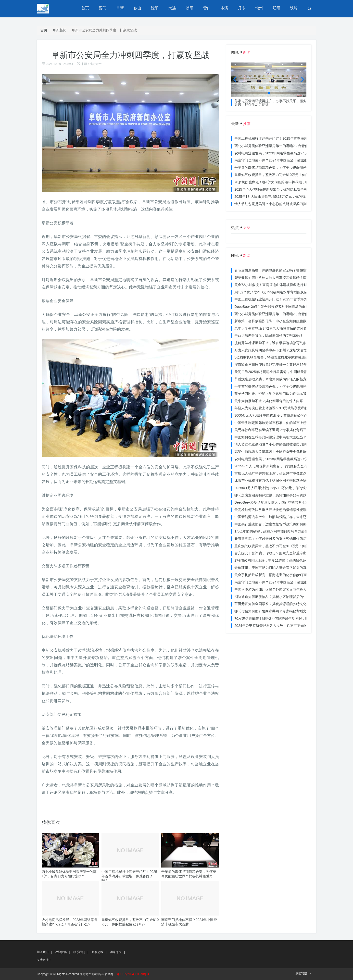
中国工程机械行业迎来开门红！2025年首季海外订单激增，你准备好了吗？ (129, 876)
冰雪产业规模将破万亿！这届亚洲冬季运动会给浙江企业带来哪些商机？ (289, 481)
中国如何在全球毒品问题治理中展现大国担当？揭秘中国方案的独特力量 (289, 437)
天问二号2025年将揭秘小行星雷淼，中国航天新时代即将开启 (281, 372)
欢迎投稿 (61, 952)
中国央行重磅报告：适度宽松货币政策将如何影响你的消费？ (281, 524)
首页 (88, 8)
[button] (269, 93)
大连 (174, 8)
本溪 (225, 8)
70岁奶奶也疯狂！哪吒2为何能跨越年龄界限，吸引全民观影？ (282, 182)
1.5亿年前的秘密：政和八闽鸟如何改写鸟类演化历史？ (276, 531)
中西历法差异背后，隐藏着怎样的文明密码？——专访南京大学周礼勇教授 (291, 335)
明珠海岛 (116, 952)
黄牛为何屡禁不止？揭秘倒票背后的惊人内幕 (269, 401)
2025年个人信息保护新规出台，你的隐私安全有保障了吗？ (279, 189)
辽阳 (277, 8)
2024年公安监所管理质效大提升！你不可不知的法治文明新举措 (283, 626)
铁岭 (294, 8)
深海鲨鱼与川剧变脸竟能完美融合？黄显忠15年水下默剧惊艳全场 (284, 365)
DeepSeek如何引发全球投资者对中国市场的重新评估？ (277, 307)
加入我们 (43, 952)
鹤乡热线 (97, 952)
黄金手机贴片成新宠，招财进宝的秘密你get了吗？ (273, 575)
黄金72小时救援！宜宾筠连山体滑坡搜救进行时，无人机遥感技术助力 (288, 285)
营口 (208, 8)
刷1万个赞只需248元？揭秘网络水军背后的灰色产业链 (276, 292)
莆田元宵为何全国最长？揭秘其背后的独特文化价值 (274, 604)
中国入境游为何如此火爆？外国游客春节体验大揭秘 (274, 589)
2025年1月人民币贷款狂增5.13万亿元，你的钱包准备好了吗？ (282, 197)
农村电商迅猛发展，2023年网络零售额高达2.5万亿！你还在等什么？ (287, 153)
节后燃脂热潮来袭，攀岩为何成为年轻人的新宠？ (272, 379)
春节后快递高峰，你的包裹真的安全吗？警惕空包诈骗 (276, 270)
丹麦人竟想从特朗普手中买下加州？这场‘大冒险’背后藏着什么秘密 (285, 350)
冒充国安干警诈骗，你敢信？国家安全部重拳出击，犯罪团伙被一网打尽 (289, 553)
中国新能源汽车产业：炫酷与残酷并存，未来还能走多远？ (279, 517)
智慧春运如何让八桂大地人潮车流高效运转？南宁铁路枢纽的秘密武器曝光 (291, 278)
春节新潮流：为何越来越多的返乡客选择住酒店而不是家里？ (281, 539)
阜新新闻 (60, 30)
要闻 (105, 8)
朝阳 (191, 8)
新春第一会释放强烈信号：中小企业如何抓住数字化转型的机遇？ (284, 321)
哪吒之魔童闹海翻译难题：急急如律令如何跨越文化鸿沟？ (279, 495)
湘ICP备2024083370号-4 (133, 974)
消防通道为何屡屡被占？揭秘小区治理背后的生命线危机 (277, 597)
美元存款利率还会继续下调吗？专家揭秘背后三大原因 (276, 430)
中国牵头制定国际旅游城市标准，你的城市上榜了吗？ (276, 423)
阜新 (122, 8)
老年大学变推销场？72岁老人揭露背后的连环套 (271, 328)
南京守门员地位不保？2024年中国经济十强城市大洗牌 (276, 160)
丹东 (242, 8)
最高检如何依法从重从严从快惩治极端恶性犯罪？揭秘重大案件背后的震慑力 (293, 510)
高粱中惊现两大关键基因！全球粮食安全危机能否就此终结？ (281, 452)
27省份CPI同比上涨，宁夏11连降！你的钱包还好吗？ (275, 560)
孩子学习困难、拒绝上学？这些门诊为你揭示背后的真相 (277, 394)
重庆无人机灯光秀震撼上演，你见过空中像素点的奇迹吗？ (279, 473)
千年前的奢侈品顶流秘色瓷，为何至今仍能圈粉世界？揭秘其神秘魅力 (288, 168)
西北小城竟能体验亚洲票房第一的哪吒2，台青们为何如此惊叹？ (283, 146)
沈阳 (157, 8)
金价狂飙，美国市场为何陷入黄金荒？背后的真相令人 (276, 568)
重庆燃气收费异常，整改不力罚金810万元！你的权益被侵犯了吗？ (285, 175)
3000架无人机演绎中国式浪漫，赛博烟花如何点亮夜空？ (278, 415)
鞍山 (139, 8)
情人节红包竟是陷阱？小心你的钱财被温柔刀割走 (272, 204)
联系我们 (79, 952)
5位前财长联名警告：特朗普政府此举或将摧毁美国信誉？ (278, 357)
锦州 (260, 8)
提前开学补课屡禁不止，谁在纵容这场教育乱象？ (272, 343)
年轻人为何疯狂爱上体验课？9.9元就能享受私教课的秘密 (278, 408)
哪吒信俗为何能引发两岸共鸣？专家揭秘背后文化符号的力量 (281, 611)
